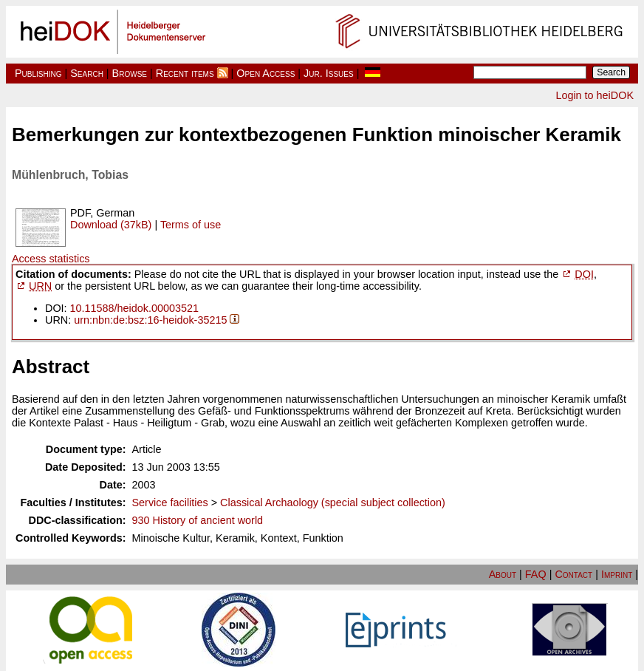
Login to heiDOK (595, 95)
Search (87, 73)
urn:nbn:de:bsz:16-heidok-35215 (150, 320)
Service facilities (170, 503)
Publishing (38, 73)
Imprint (617, 574)
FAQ (536, 574)
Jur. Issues (329, 73)
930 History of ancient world (198, 520)
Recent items (185, 73)
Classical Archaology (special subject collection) (333, 503)
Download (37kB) (111, 225)
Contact (573, 574)
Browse (130, 73)
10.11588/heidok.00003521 (134, 308)
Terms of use (191, 225)
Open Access (266, 73)
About (503, 574)
